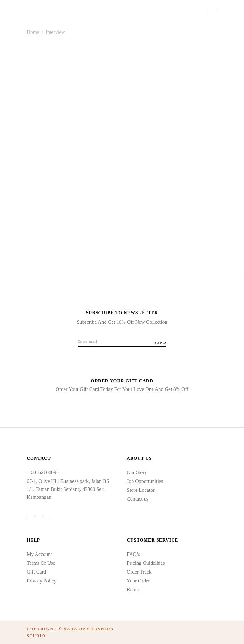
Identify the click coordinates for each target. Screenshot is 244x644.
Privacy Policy (42, 581)
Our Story (137, 472)
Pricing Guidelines (146, 563)
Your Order (138, 581)
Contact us (138, 499)
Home (33, 32)
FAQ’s (133, 554)
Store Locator (141, 490)
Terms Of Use (41, 563)
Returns (135, 590)
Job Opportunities (145, 481)
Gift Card (36, 572)
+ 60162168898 (43, 472)
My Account (39, 554)
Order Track (139, 572)
